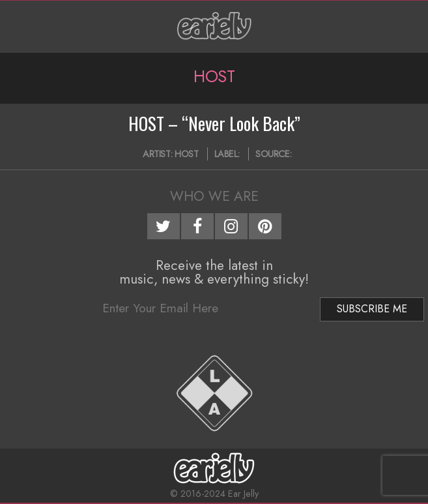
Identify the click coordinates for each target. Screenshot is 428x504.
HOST (186, 154)
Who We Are (214, 196)
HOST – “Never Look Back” (214, 123)
